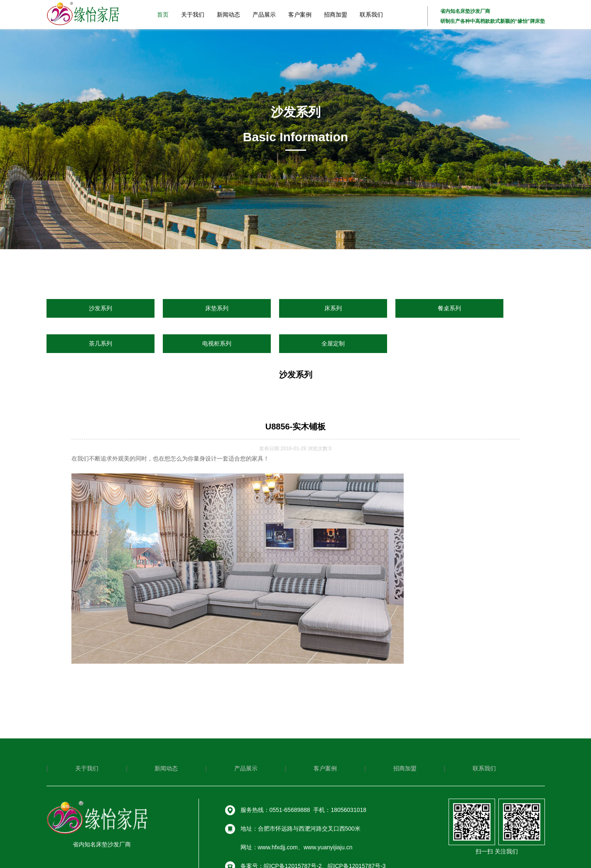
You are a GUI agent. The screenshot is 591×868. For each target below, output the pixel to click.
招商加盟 (336, 15)
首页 (163, 15)
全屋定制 (333, 343)
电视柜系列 (217, 343)
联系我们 (371, 15)
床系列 (333, 308)
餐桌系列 (449, 308)
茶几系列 (101, 343)
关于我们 (193, 15)
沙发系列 (101, 308)
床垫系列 (217, 308)
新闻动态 (228, 15)
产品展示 (264, 15)
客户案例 (300, 15)
